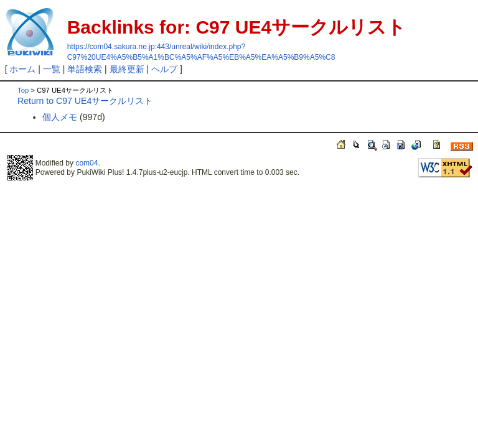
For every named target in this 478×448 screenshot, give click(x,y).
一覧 (52, 69)
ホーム (22, 69)
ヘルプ (164, 69)
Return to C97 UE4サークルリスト (85, 101)
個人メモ (60, 117)
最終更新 (127, 69)
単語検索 (85, 69)
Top (23, 90)
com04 (87, 163)
